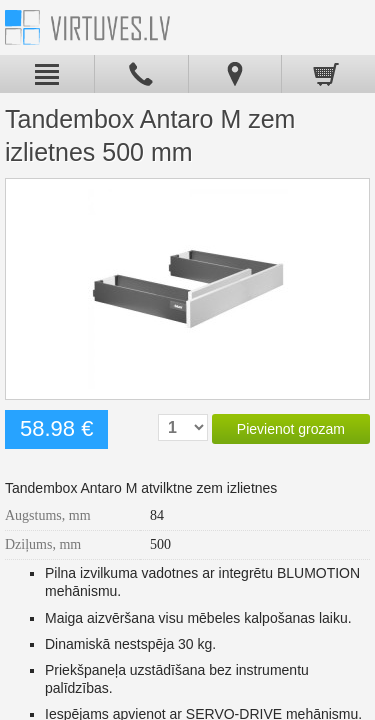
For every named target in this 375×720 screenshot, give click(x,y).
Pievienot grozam (291, 429)
